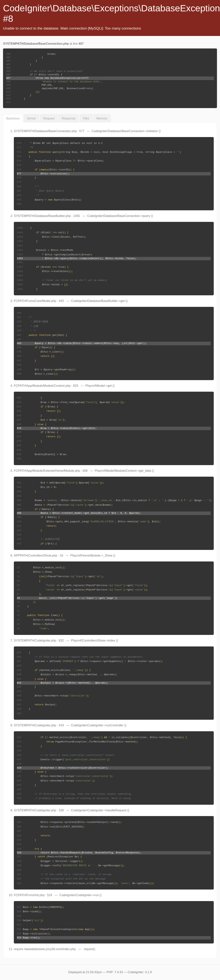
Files (86, 118)
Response (69, 118)
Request (49, 118)
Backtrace (13, 118)
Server (32, 118)
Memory (102, 118)
